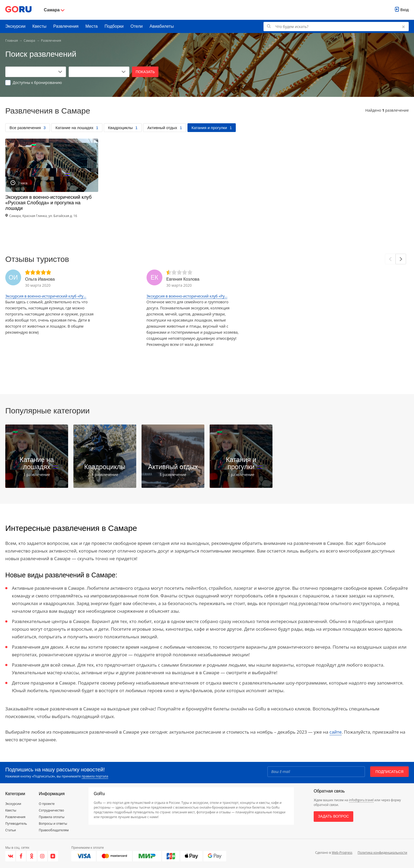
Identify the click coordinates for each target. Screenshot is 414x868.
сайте (336, 732)
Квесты (39, 26)
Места (92, 26)
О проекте (47, 804)
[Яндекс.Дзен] (53, 856)
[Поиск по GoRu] (336, 27)
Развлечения (66, 26)
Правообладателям (54, 830)
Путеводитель (16, 824)
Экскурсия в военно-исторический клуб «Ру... (46, 296)
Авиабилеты (162, 26)
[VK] (11, 856)
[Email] (316, 772)
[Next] (401, 259)
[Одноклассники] (32, 856)
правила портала (95, 776)
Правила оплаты (52, 817)
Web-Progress (342, 853)
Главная (12, 41)
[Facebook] (21, 856)
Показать (145, 72)
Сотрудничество (51, 810)
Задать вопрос (333, 816)
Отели (137, 26)
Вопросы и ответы (53, 824)
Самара (30, 41)
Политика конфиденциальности (382, 853)
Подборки (114, 26)
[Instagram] (43, 856)
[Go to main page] (18, 10)
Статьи (11, 830)
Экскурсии (15, 26)
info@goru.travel (361, 800)
